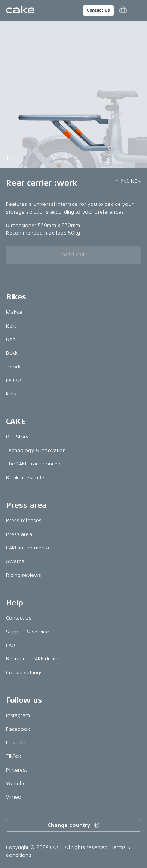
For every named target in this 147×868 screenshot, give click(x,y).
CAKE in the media (27, 548)
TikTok (13, 756)
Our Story (17, 437)
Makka (14, 312)
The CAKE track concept (34, 464)
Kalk (11, 326)
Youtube (16, 783)
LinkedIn (16, 743)
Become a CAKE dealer (33, 659)
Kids (11, 394)
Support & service (27, 632)
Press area (19, 534)
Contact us (98, 10)
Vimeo (14, 797)
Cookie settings (24, 673)
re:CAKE (15, 380)
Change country (74, 825)
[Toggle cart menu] (123, 10)
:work (13, 367)
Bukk (12, 353)
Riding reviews (24, 575)
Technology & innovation (36, 450)
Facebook (18, 729)
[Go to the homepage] (20, 10)
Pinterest (16, 770)
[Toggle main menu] (136, 10)
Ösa (10, 339)
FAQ (10, 645)
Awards (15, 561)
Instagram (18, 715)
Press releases (24, 520)
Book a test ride (25, 478)
